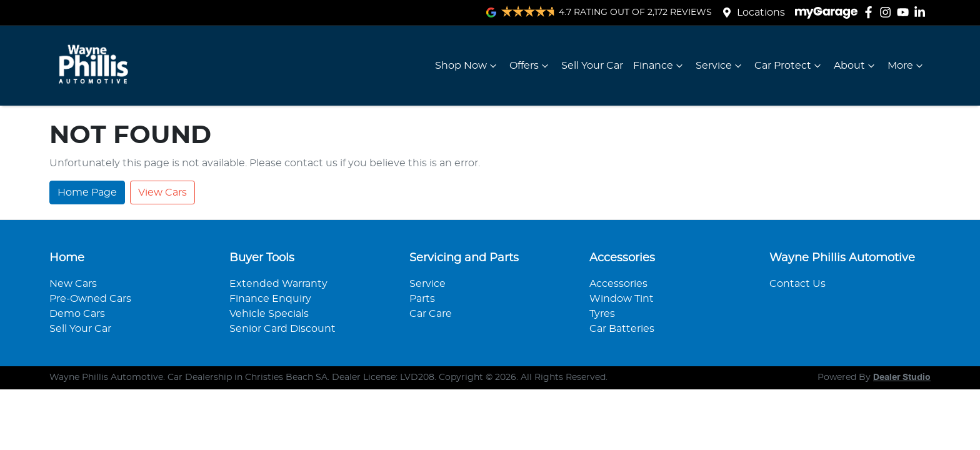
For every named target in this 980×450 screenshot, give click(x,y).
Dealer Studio (902, 377)
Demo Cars (77, 314)
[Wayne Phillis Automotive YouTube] (905, 12)
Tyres (602, 314)
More (907, 66)
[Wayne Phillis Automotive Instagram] (888, 12)
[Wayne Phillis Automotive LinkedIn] (922, 12)
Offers (530, 66)
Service (720, 66)
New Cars (73, 284)
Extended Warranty (278, 284)
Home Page (87, 192)
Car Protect (789, 66)
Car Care (431, 314)
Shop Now (467, 66)
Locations (761, 12)
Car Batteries (622, 329)
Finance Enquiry (270, 299)
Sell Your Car (592, 66)
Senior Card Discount (282, 329)
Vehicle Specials (269, 314)
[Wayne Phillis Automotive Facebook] (871, 12)
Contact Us (797, 284)
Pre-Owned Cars (90, 299)
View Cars (162, 192)
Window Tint (622, 299)
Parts (422, 299)
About (856, 66)
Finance (659, 66)
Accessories (618, 284)
